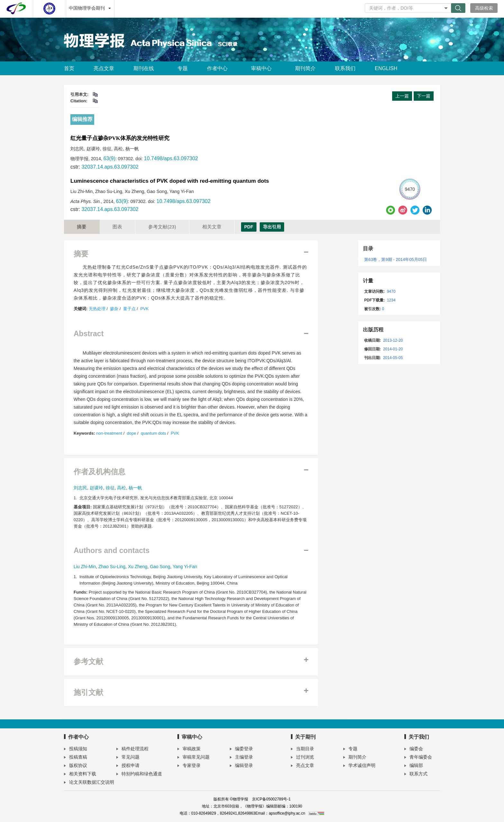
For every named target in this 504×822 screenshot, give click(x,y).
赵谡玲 (96, 488)
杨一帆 (135, 488)
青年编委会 (418, 758)
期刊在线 (146, 68)
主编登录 (241, 758)
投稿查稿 (76, 758)
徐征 (110, 488)
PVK (144, 309)
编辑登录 (241, 766)
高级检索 (484, 8)
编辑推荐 (82, 119)
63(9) (109, 158)
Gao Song (160, 567)
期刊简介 (305, 68)
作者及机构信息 (99, 472)
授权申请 (128, 766)
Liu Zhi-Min (85, 567)
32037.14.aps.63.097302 (110, 167)
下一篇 (424, 96)
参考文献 (162, 227)
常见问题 (128, 758)
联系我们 (345, 68)
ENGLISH (386, 68)
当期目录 (302, 749)
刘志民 (80, 488)
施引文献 (88, 693)
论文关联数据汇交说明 (89, 783)
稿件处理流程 (132, 749)
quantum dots (153, 433)
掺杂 (114, 309)
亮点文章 (104, 68)
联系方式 (416, 775)
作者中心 (219, 68)
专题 (183, 68)
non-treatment (109, 433)
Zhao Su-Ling (112, 567)
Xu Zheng (138, 567)
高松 (122, 488)
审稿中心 (263, 68)
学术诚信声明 (359, 766)
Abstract (89, 334)
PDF (249, 227)
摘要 (82, 227)
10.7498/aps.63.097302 (171, 158)
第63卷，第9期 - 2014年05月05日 (396, 259)
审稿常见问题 (194, 758)
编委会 (414, 749)
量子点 (129, 309)
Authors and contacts (112, 551)
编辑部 (414, 766)
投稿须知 (76, 749)
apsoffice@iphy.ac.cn (287, 813)
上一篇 (402, 96)
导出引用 (272, 227)
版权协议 (76, 766)
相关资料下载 (80, 775)
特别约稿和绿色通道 (139, 775)
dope (132, 433)
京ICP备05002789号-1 (271, 799)
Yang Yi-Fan (185, 567)
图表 (117, 227)
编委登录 (241, 749)
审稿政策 (189, 749)
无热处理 (97, 309)
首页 (69, 68)
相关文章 (212, 227)
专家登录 (189, 766)
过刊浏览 (302, 758)
